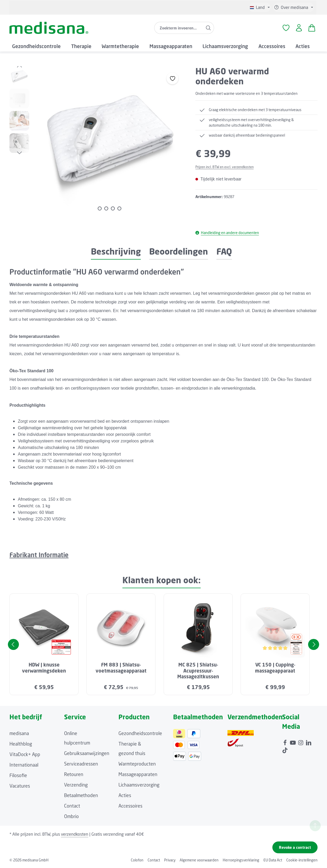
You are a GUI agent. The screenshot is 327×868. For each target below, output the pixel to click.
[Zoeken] (208, 28)
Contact (72, 806)
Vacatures (20, 786)
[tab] (116, 252)
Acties (125, 795)
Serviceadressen (81, 764)
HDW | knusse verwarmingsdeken (44, 668)
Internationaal (24, 765)
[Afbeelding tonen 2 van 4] (106, 208)
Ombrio (71, 816)
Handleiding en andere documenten (227, 233)
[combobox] (179, 28)
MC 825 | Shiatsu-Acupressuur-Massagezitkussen (198, 671)
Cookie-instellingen (302, 860)
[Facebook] (286, 741)
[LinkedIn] (309, 741)
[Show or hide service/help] (294, 7)
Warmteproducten (137, 764)
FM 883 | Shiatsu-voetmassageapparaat (121, 668)
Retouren (74, 774)
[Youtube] (293, 741)
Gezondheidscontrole (140, 733)
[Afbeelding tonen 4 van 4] (119, 208)
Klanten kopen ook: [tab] (162, 580)
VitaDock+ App (25, 754)
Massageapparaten (138, 774)
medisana (19, 733)
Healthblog (21, 744)
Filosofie (18, 775)
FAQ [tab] (224, 251)
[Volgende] (19, 153)
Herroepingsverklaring (241, 860)
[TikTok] (285, 749)
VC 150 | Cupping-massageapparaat (275, 668)
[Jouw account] (299, 28)
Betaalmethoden (81, 795)
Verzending (76, 785)
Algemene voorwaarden (199, 860)
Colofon (137, 860)
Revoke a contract (295, 847)
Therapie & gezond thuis (132, 748)
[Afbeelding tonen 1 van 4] (100, 208)
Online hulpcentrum (77, 738)
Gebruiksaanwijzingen (87, 753)
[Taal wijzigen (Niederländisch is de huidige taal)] (260, 7)
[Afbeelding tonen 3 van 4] (113, 208)
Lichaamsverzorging (139, 785)
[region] (97, 141)
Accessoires (130, 806)
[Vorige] (19, 66)
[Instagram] (301, 741)
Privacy (170, 860)
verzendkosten (75, 834)
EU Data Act (273, 860)
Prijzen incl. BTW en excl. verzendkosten (225, 167)
